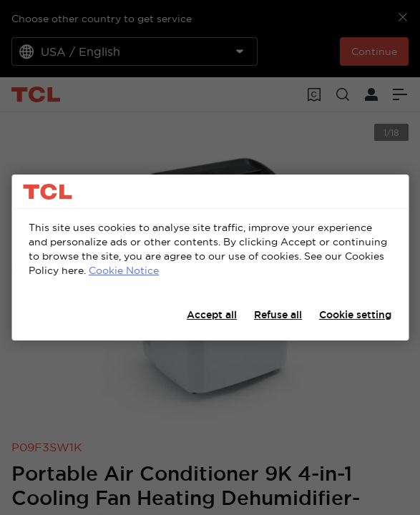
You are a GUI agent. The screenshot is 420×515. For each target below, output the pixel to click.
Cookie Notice (124, 270)
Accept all (212, 315)
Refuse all (278, 315)
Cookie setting (355, 315)
